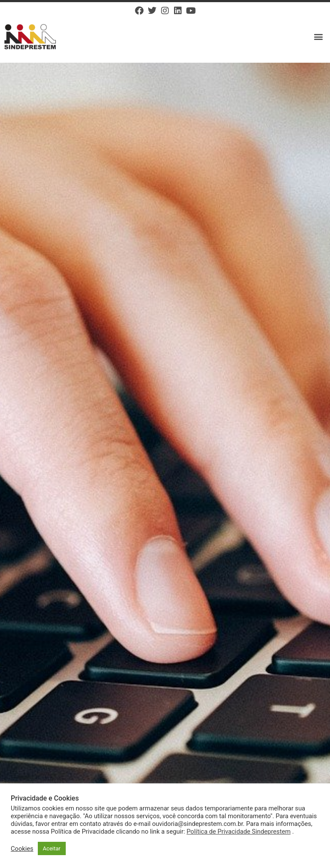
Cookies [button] (22, 849)
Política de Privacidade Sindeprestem (238, 831)
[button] (319, 37)
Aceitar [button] (52, 848)
